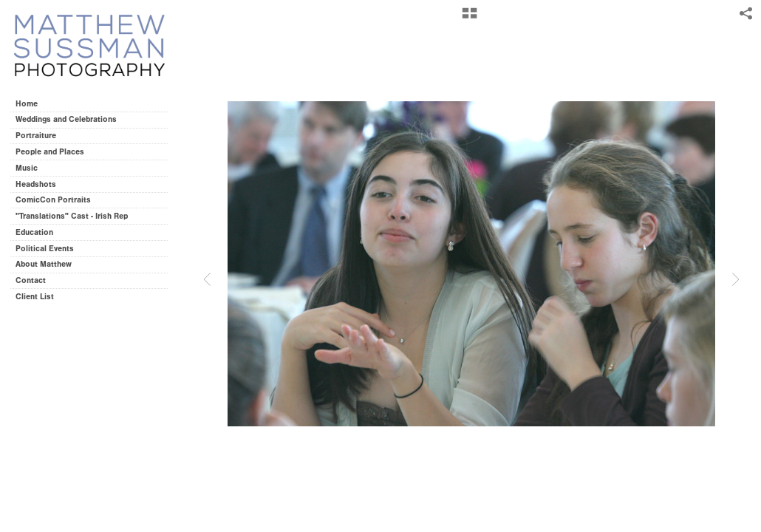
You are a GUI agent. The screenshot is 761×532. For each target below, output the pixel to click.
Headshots (36, 184)
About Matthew (44, 264)
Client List (35, 297)
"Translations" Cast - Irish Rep (72, 216)
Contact (31, 280)
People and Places (50, 152)
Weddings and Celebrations (71, 119)
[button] (470, 18)
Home (27, 104)
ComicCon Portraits (53, 200)
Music (27, 168)
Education (34, 232)
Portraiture (36, 136)
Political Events (45, 249)
